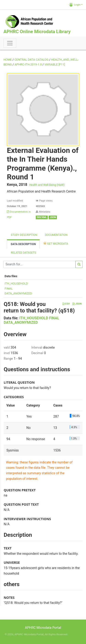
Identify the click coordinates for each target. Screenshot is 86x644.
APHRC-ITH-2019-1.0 (28, 64)
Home (8, 60)
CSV (66, 304)
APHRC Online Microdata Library (37, 32)
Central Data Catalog (31, 60)
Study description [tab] (24, 235)
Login (75, 5)
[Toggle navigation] (10, 43)
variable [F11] (55, 64)
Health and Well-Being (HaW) (47, 185)
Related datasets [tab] (23, 253)
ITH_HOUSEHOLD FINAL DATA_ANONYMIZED (31, 320)
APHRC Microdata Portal (43, 628)
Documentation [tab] (56, 235)
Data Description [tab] (23, 244)
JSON (77, 304)
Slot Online (75, 634)
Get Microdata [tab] (56, 243)
